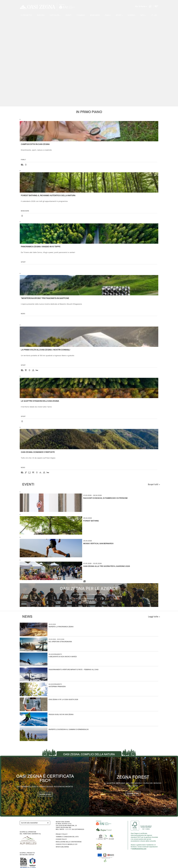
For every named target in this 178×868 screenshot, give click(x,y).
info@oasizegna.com (139, 849)
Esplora (40, 15)
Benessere (94, 15)
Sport (23, 262)
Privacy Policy (62, 834)
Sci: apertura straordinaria (60, 642)
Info (143, 15)
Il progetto (25, 15)
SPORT (118, 15)
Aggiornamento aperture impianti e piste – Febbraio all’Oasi (73, 670)
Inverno (131, 15)
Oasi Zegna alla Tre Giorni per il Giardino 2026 (107, 566)
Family (107, 15)
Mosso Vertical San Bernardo (98, 544)
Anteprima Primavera (57, 687)
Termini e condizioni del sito (67, 837)
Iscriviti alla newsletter (36, 823)
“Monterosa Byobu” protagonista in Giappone (45, 298)
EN (156, 15)
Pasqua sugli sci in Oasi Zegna (61, 715)
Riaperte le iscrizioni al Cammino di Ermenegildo (69, 730)
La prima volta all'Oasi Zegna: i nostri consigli (45, 350)
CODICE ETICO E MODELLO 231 (66, 844)
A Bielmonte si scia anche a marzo (63, 657)
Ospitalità (54, 15)
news (23, 314)
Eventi (68, 15)
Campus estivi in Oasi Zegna (35, 144)
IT (153, 15)
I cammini (80, 15)
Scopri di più (89, 601)
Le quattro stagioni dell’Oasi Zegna (40, 401)
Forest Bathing (91, 521)
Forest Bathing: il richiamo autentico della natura (48, 196)
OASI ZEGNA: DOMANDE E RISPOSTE (38, 452)
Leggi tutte (153, 617)
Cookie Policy (61, 839)
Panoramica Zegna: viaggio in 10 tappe (41, 247)
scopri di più (133, 794)
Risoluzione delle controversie (69, 842)
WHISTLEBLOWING (62, 847)
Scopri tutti (153, 485)
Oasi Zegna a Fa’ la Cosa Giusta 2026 (63, 700)
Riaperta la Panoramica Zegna (61, 627)
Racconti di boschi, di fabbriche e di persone (105, 498)
